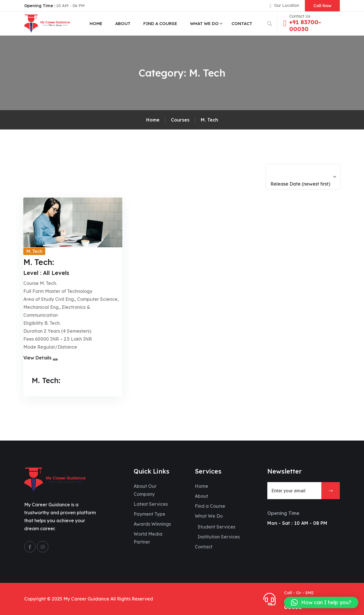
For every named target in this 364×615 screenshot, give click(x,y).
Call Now (322, 6)
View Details (37, 358)
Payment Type (149, 514)
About (123, 23)
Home (96, 23)
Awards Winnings (152, 524)
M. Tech (34, 251)
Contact (242, 23)
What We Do (204, 23)
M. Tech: (47, 380)
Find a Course (160, 23)
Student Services (216, 527)
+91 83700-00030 (305, 25)
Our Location (287, 5)
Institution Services (219, 537)
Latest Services (151, 504)
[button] (55, 359)
